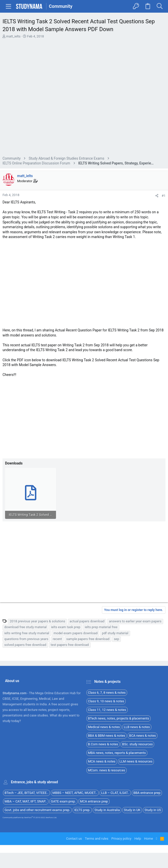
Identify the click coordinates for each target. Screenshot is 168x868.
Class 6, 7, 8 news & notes (107, 693)
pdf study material (115, 633)
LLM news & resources (136, 761)
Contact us (74, 839)
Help (138, 839)
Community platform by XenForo (30, 818)
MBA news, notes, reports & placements (117, 753)
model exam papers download (75, 633)
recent (57, 639)
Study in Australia (107, 810)
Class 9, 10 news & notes (106, 701)
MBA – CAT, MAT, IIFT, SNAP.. (26, 801)
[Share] (157, 196)
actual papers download (87, 621)
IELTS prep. (82, 810)
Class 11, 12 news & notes (107, 710)
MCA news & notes (102, 761)
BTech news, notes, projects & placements (119, 718)
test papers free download (70, 645)
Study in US (153, 810)
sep (116, 639)
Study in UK (132, 810)
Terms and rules (97, 839)
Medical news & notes (104, 727)
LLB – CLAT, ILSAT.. (115, 793)
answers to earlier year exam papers (135, 621)
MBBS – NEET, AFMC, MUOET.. (75, 793)
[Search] (160, 6)
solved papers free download (25, 645)
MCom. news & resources (107, 770)
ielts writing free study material (27, 633)
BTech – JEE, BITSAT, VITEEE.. (26, 793)
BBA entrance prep (147, 793)
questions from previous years (26, 639)
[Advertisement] (84, 98)
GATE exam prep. (63, 801)
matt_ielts (13, 36)
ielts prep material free (101, 627)
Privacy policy (121, 839)
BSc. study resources (137, 744)
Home (148, 839)
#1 (164, 196)
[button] (9, 6)
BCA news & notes (143, 736)
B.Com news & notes (103, 744)
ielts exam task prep (66, 627)
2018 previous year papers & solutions (37, 621)
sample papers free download (88, 639)
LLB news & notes (137, 727)
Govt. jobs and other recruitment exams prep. (37, 810)
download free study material (25, 627)
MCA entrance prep (94, 801)
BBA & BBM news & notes (107, 736)
